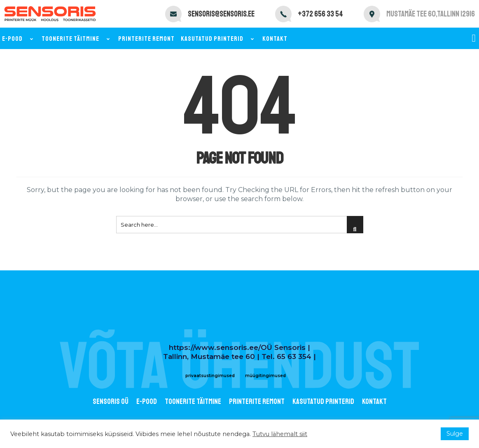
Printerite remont (146, 39)
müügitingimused (265, 376)
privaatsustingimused (210, 376)
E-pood (19, 39)
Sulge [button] (455, 434)
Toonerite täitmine (77, 39)
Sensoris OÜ (111, 401)
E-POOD (147, 401)
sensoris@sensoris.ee (221, 14)
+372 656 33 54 (320, 14)
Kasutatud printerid (218, 39)
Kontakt (275, 39)
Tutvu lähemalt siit (280, 434)
